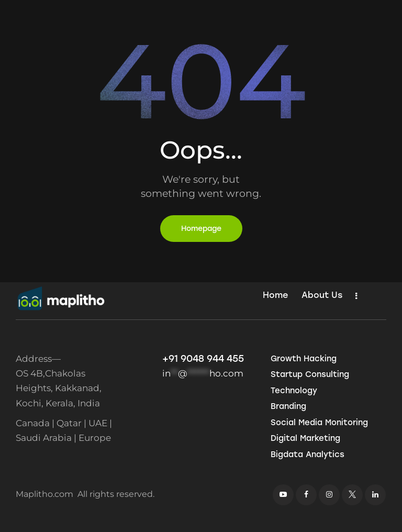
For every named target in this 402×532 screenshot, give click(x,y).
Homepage (201, 229)
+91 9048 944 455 (203, 359)
